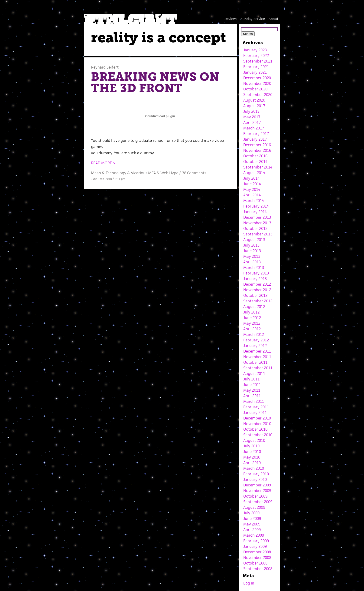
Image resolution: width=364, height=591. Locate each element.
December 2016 (257, 145)
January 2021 (255, 72)
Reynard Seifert (105, 67)
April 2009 (252, 530)
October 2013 (255, 228)
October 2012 (255, 295)
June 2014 (252, 184)
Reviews (231, 19)
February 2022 (256, 56)
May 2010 (252, 457)
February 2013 (256, 273)
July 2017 (251, 111)
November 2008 (257, 558)
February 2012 (256, 340)
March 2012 (254, 334)
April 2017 (252, 122)
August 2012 (254, 307)
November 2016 (257, 150)
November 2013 (257, 223)
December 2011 (257, 351)
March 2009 (254, 535)
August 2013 (254, 240)
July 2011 (251, 379)
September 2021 (258, 61)
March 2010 (254, 468)
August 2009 (254, 507)
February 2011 (256, 407)
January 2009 (255, 546)
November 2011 (257, 357)
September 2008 (258, 569)
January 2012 (255, 346)
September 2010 (258, 435)
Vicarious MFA (143, 173)
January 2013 (255, 279)
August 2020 (254, 100)
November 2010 (257, 424)
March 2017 (254, 128)
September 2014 (258, 167)
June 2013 (252, 251)
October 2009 (255, 496)
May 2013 (252, 256)
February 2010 (256, 474)
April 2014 (252, 195)
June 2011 (252, 385)
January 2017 (255, 139)
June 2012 (252, 318)
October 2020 (255, 89)
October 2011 (255, 362)
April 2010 (252, 463)
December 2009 (257, 485)
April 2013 (252, 262)
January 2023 (255, 50)
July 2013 (251, 245)
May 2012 (252, 323)
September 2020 (258, 95)
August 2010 (254, 440)
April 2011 (252, 396)
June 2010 (252, 452)
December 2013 (257, 217)
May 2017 (252, 117)
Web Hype (169, 173)
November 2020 (257, 83)
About (273, 19)
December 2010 (257, 418)
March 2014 (254, 201)
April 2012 (252, 329)
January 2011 (255, 413)
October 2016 (255, 156)
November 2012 (257, 290)
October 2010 (255, 429)
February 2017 (256, 134)
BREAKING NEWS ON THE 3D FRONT (155, 83)
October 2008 (255, 563)
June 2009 (252, 518)
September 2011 (258, 368)
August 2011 (254, 373)
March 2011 (254, 401)
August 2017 (254, 106)
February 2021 (256, 67)
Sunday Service (253, 19)
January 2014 (255, 212)
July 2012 (251, 312)
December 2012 (257, 284)
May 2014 (252, 189)
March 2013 (254, 267)
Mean (96, 173)
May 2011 (252, 390)
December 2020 (257, 78)
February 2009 (256, 541)
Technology (116, 173)
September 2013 (258, 234)
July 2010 (251, 446)
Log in (249, 583)
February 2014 (256, 206)
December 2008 (257, 552)
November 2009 (257, 491)
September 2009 (258, 502)
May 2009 (252, 524)
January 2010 (255, 479)
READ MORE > (103, 163)
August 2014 (254, 173)
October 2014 (255, 162)
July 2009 (251, 513)
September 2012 (258, 301)
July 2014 (251, 178)
